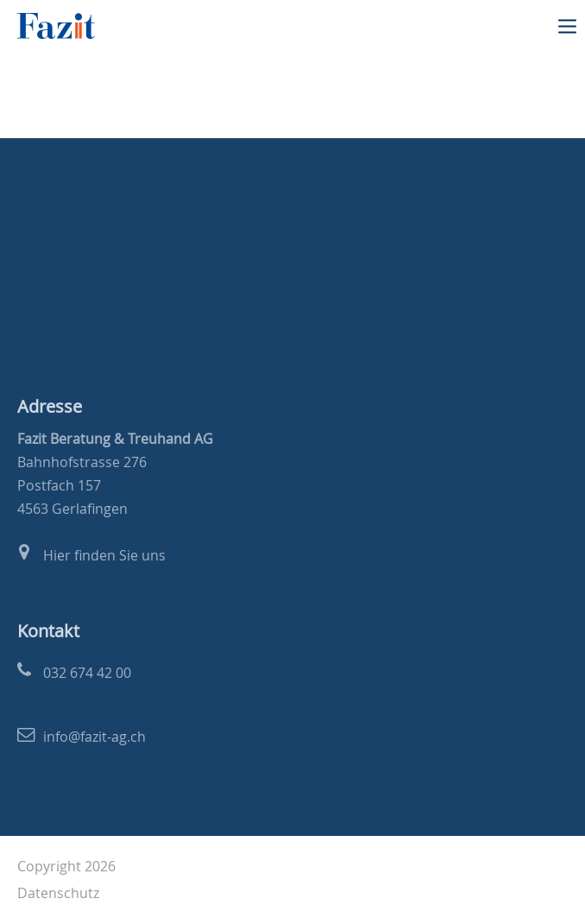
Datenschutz (58, 893)
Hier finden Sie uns (104, 555)
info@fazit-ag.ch (94, 737)
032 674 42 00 (87, 673)
